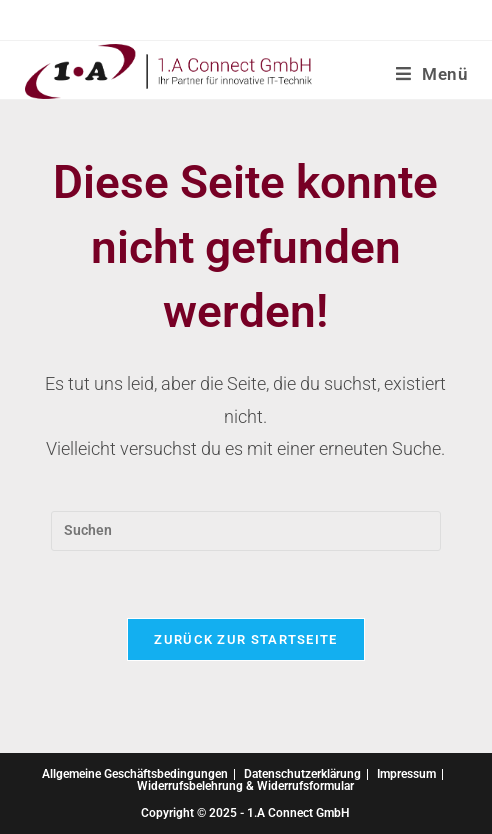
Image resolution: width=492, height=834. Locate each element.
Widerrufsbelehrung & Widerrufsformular (245, 786)
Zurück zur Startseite (245, 639)
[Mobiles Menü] (432, 74)
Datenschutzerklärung (302, 774)
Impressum (406, 774)
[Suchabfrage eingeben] (246, 531)
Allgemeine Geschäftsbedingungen (135, 774)
